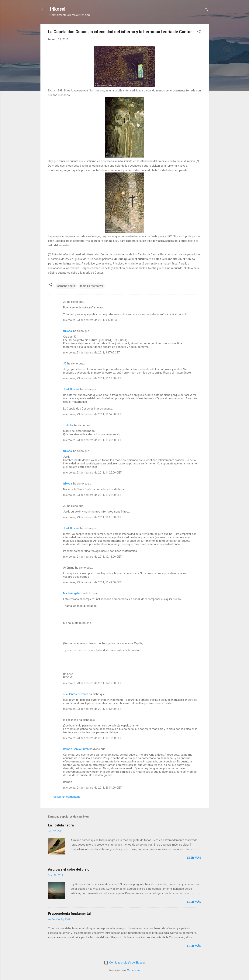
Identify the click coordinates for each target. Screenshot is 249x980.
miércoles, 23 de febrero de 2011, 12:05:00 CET (92, 517)
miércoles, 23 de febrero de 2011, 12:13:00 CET (92, 557)
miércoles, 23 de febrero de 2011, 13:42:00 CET (92, 582)
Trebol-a (68, 425)
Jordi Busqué (71, 389)
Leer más (194, 858)
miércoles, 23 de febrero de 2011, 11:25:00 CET (92, 473)
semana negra (66, 286)
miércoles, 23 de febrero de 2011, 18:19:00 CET (92, 738)
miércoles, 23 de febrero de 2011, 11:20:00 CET (92, 440)
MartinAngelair (72, 593)
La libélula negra (61, 825)
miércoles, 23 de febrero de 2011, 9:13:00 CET (92, 320)
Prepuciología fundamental (69, 913)
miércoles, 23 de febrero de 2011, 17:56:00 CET (92, 709)
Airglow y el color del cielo (69, 869)
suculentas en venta (76, 694)
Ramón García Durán (76, 749)
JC (65, 302)
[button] (199, 32)
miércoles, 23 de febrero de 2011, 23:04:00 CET (92, 788)
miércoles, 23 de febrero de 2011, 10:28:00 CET (92, 378)
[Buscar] (206, 10)
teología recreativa (92, 286)
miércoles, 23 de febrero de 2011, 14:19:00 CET (92, 683)
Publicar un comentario (66, 797)
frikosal (57, 9)
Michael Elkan (133, 970)
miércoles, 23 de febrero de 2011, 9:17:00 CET (92, 353)
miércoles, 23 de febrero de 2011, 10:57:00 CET (92, 414)
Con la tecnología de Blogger (124, 963)
